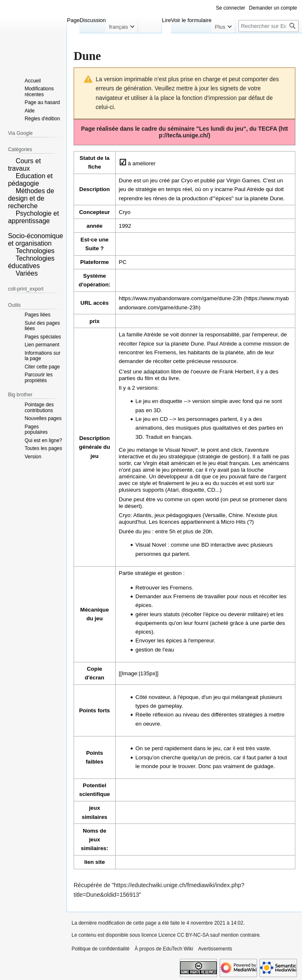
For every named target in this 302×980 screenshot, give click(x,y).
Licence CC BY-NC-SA (184, 935)
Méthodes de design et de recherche (31, 198)
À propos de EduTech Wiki (164, 949)
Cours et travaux (24, 165)
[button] (11, 160)
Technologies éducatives (31, 262)
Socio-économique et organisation (36, 240)
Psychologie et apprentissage (33, 217)
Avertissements (215, 949)
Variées (27, 273)
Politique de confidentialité (100, 949)
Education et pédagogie (30, 180)
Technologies (35, 251)
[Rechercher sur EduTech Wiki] (269, 26)
